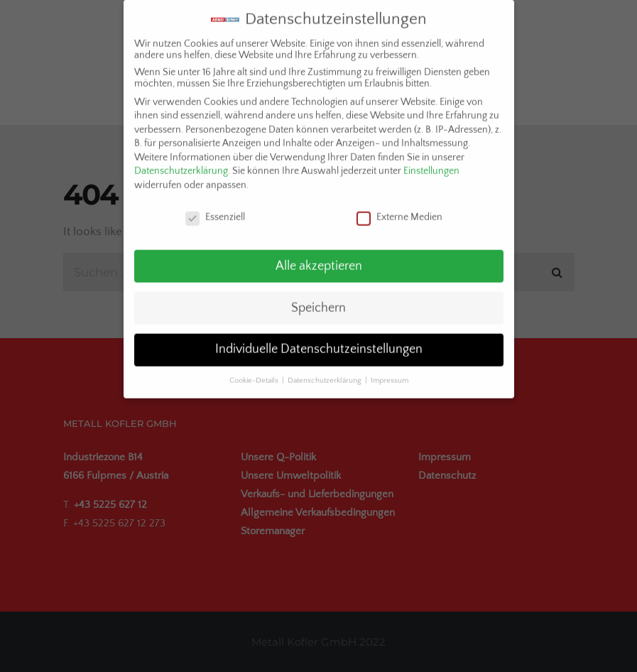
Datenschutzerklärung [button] (326, 372)
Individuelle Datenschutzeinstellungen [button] (319, 340)
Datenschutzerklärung (181, 162)
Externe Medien (399, 207)
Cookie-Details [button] (255, 372)
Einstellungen (431, 162)
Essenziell (215, 207)
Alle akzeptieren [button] (319, 256)
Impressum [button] (390, 372)
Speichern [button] (318, 298)
